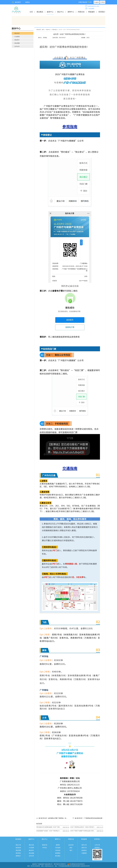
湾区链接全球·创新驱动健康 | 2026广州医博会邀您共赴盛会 (49, 827)
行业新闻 (31, 848)
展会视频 (31, 853)
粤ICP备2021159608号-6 (60, 864)
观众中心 (61, 12)
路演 (71, 848)
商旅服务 (91, 12)
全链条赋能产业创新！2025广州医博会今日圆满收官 (49, 831)
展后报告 (18, 853)
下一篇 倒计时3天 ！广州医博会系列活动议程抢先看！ (88, 818)
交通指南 (84, 853)
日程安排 (58, 850)
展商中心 (71, 12)
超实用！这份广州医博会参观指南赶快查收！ (70, 30)
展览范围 (18, 850)
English (97, 2)
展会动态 (55, 30)
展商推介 (18, 856)
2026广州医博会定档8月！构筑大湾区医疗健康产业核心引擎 (83, 827)
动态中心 (48, 30)
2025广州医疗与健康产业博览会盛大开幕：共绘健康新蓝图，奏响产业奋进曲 (83, 831)
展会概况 (40, 12)
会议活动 (71, 845)
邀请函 (58, 845)
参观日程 (45, 845)
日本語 (103, 2)
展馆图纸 (58, 853)
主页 (31, 12)
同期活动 (81, 12)
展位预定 (58, 856)
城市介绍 (84, 845)
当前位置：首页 (40, 30)
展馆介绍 (84, 848)
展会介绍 (18, 845)
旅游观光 (84, 850)
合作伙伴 (31, 856)
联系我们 (102, 12)
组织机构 (18, 848)
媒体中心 (50, 12)
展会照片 (31, 850)
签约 (71, 850)
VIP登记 (45, 848)
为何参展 (58, 848)
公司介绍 (97, 845)
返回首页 (18, 2)
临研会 (28, 2)
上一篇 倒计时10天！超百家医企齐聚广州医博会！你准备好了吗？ (52, 818)
